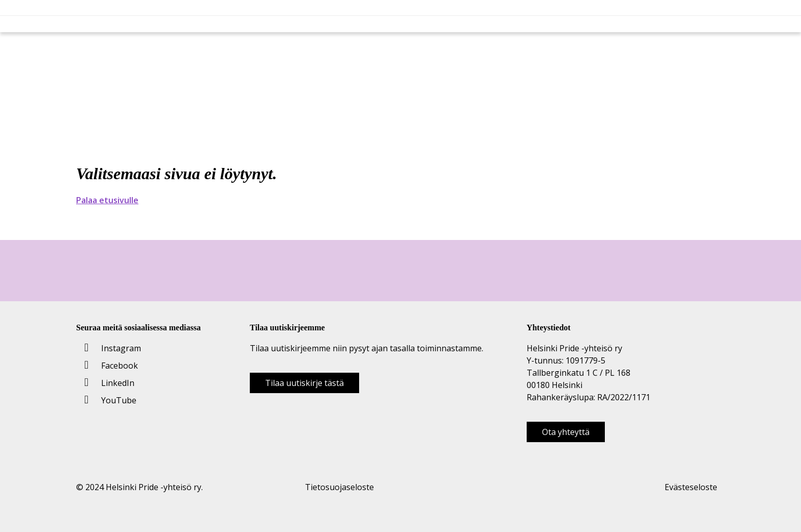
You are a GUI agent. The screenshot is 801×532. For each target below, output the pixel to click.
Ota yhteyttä (566, 432)
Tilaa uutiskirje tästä (304, 383)
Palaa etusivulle (107, 200)
